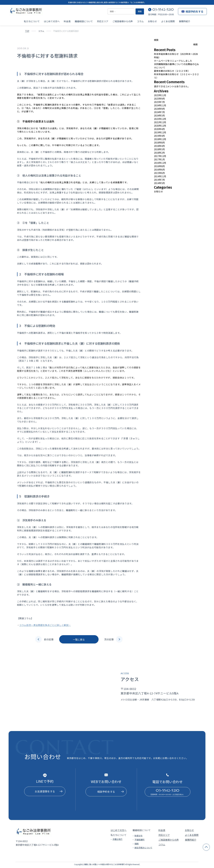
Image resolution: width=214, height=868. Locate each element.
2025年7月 (159, 102)
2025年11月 (160, 95)
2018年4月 (159, 146)
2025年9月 (159, 99)
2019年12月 (160, 132)
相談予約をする (192, 11)
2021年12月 (160, 122)
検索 (156, 40)
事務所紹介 (184, 21)
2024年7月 (159, 112)
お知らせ (152, 21)
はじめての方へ (52, 21)
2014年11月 (160, 176)
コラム (140, 21)
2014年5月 (159, 183)
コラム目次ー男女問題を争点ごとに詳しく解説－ (45, 625)
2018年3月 (159, 149)
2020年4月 (159, 129)
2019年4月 (159, 136)
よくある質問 (168, 21)
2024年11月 (160, 105)
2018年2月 (159, 153)
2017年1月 (159, 159)
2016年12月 (160, 163)
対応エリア (103, 21)
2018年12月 (160, 139)
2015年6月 (159, 173)
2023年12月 (160, 119)
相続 (137, 844)
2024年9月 (159, 109)
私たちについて (32, 21)
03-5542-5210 (163, 10)
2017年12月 (160, 156)
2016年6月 (159, 169)
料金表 (67, 21)
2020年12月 (160, 126)
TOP (27, 31)
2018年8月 (159, 142)
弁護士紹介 (118, 839)
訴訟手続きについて (143, 848)
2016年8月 (159, 166)
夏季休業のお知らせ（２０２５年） (172, 71)
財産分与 (138, 836)
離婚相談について (84, 21)
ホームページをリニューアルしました (173, 61)
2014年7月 (159, 180)
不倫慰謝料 (139, 840)
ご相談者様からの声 (123, 21)
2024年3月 (159, 115)
